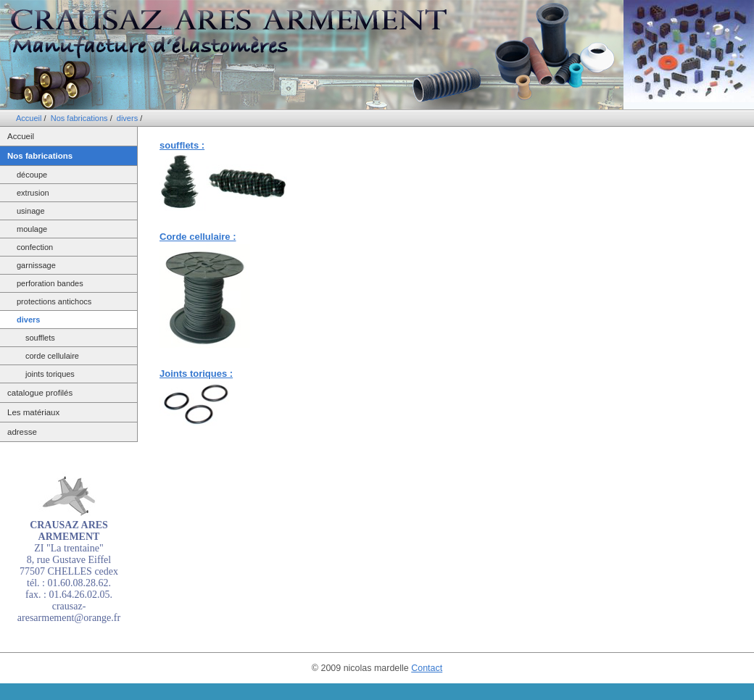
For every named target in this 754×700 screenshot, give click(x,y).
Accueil (29, 118)
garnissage (36, 265)
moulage (32, 229)
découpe (32, 175)
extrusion (33, 193)
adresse (22, 432)
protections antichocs (54, 301)
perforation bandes (50, 283)
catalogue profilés (40, 393)
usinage (31, 211)
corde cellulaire (52, 356)
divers (127, 118)
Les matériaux (33, 412)
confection (35, 247)
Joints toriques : (196, 374)
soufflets (40, 338)
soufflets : (182, 145)
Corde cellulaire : (198, 237)
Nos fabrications (79, 118)
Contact (427, 668)
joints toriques (50, 374)
